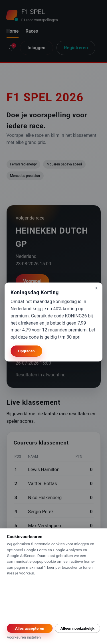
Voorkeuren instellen (24, 637)
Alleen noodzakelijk (77, 628)
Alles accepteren (30, 628)
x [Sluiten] (97, 288)
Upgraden (27, 351)
